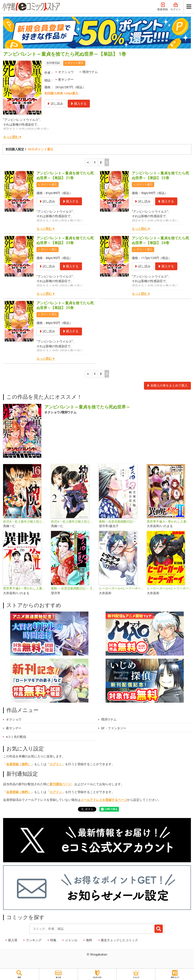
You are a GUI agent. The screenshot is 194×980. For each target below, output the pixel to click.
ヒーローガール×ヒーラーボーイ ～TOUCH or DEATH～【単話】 (169, 588)
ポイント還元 (76, 63)
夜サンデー (66, 80)
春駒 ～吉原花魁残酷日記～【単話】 (73, 588)
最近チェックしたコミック (119, 940)
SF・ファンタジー (114, 728)
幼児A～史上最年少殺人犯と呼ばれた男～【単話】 (25, 522)
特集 (53, 940)
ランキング (34, 940)
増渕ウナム (90, 72)
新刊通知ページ (60, 784)
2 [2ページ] (101, 162)
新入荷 (13, 940)
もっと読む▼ (12, 137)
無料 (89, 940)
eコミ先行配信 (16, 737)
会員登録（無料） (19, 764)
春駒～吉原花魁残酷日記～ (117, 522)
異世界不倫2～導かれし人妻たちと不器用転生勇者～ (25, 588)
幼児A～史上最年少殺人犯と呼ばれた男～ (73, 522)
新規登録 (163, 7)
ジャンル (71, 940)
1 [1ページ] (95, 162)
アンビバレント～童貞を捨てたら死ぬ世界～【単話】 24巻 (160, 240)
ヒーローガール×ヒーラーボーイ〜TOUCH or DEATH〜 (121, 588)
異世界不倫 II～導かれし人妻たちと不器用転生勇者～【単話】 (169, 522)
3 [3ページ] (107, 162)
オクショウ (66, 72)
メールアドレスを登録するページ (104, 800)
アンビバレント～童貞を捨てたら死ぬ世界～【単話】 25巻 (65, 305)
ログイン (176, 7)
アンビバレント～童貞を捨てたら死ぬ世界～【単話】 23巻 (65, 240)
